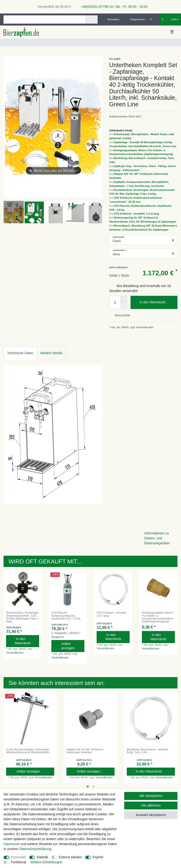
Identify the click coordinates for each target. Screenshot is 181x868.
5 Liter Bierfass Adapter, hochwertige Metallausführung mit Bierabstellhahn (28, 751)
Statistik (42, 857)
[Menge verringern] (124, 306)
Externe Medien (70, 857)
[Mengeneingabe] (115, 302)
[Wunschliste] (153, 19)
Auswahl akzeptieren (151, 815)
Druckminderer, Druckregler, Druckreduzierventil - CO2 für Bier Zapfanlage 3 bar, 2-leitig (23, 617)
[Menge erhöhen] (124, 299)
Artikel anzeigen (71, 646)
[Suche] (91, 19)
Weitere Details (51, 353)
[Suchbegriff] (44, 19)
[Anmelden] (112, 19)
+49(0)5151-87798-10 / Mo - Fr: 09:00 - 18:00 (113, 7)
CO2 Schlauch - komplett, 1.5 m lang (136, 214)
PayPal (98, 857)
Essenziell (19, 857)
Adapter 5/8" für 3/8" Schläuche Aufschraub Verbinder (85, 751)
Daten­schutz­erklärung (35, 849)
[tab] (20, 353)
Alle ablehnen (151, 805)
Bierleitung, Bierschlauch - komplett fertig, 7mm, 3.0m (147, 751)
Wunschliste (121, 315)
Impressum (12, 844)
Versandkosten (145, 327)
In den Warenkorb (157, 302)
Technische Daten (20, 353)
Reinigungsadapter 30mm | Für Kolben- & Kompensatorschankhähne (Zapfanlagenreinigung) (158, 617)
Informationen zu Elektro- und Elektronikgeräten (157, 538)
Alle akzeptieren (151, 796)
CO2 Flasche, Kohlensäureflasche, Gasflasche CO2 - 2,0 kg (66, 616)
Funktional (19, 862)
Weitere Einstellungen (46, 862)
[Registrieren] (135, 19)
